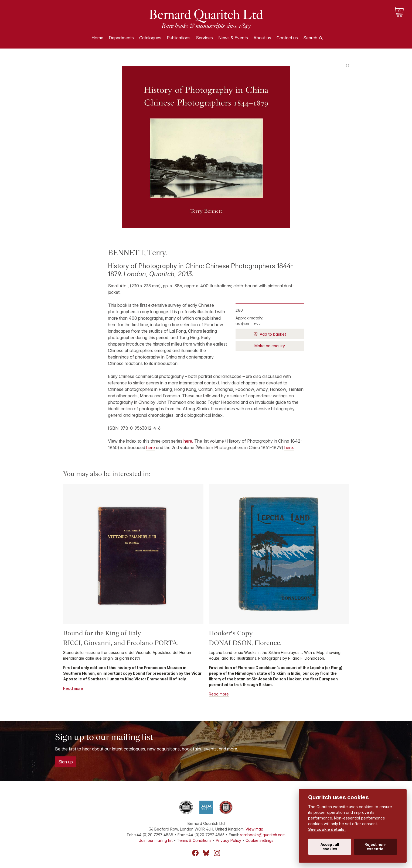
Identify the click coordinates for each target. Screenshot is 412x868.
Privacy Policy (229, 840)
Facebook (195, 853)
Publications (179, 38)
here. (188, 441)
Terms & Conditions (194, 840)
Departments (121, 38)
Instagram (217, 853)
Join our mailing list (156, 840)
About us (262, 38)
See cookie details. (327, 829)
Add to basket (272, 334)
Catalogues (150, 38)
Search (310, 38)
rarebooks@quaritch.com (263, 835)
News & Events (233, 38)
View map (254, 829)
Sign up (66, 762)
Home (97, 38)
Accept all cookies (330, 847)
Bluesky (206, 853)
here (151, 447)
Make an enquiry (270, 346)
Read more (73, 688)
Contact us (287, 38)
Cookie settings (259, 840)
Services (204, 38)
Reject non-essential (376, 847)
